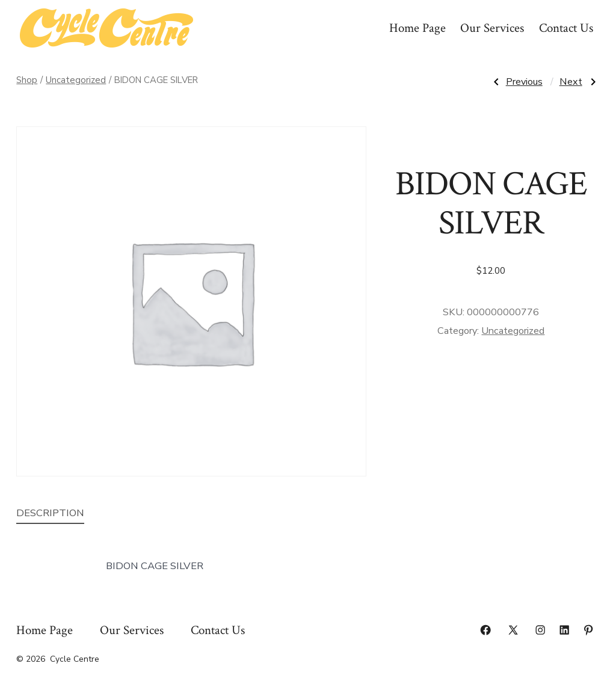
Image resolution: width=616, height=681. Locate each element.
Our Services (492, 28)
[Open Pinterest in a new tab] (588, 630)
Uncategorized (76, 80)
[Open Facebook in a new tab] (485, 630)
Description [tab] (50, 513)
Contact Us (566, 28)
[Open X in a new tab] (513, 630)
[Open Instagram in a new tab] (540, 630)
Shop (27, 80)
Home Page (417, 28)
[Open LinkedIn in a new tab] (564, 630)
